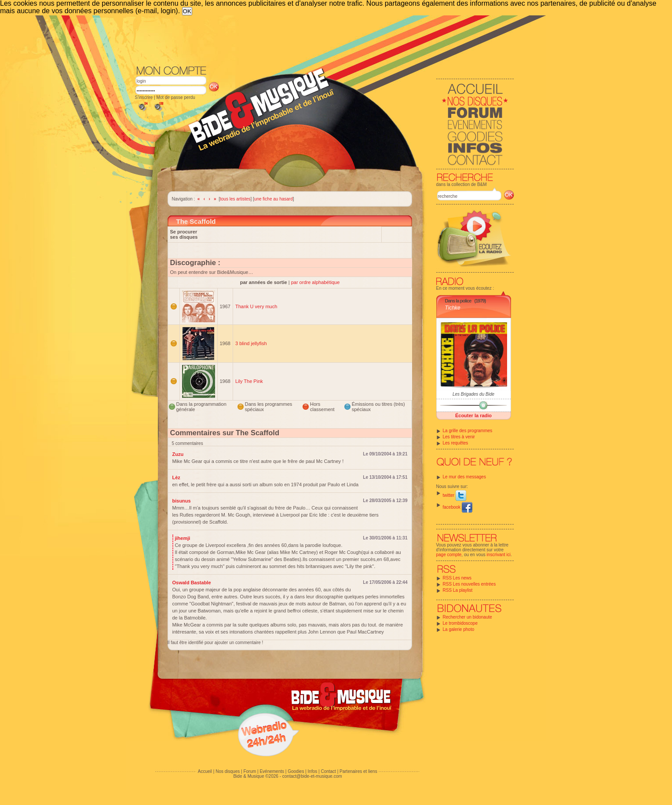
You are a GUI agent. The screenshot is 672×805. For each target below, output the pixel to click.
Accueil (205, 771)
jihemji (183, 538)
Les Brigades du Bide (473, 394)
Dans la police (458, 301)
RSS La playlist (458, 590)
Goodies (296, 771)
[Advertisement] (325, 40)
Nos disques (228, 771)
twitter (455, 495)
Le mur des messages (464, 477)
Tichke (453, 308)
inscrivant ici (499, 555)
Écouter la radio (473, 415)
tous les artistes (235, 199)
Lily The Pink (249, 381)
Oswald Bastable (192, 583)
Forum (250, 771)
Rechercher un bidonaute (467, 617)
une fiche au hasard (274, 199)
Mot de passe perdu (175, 97)
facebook (458, 507)
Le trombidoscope (460, 623)
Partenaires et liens (358, 771)
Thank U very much (256, 306)
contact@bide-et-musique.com (312, 776)
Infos (313, 771)
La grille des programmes (468, 431)
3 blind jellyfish (251, 343)
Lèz (176, 477)
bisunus (182, 501)
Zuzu (178, 454)
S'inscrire (144, 97)
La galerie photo (459, 629)
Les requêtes (456, 443)
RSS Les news (457, 578)
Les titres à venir (459, 437)
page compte (449, 555)
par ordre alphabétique (316, 282)
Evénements (272, 771)
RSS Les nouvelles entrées (469, 584)
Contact (328, 771)
